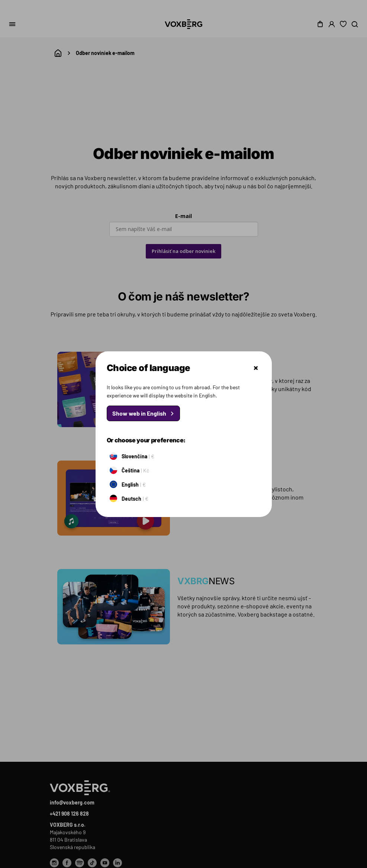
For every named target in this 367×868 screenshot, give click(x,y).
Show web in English (139, 413)
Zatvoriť (256, 368)
